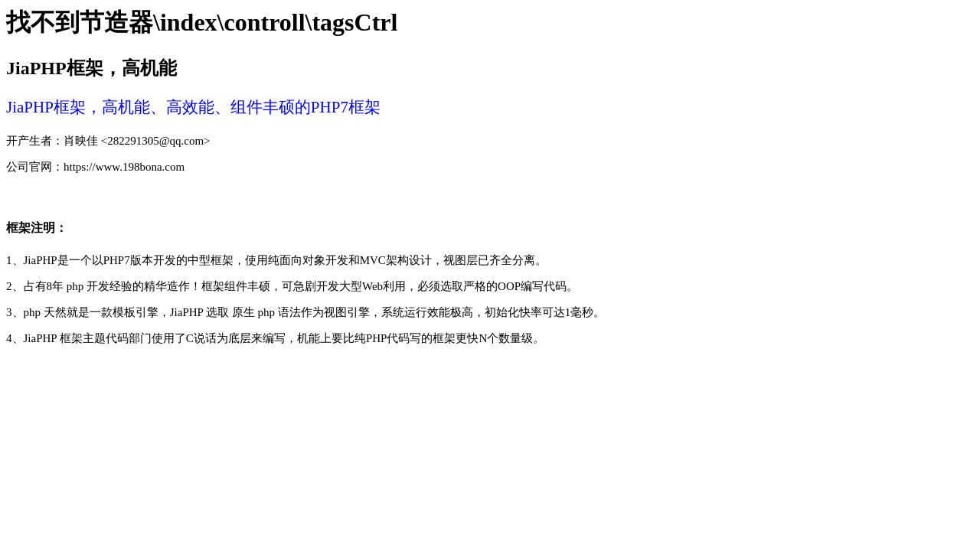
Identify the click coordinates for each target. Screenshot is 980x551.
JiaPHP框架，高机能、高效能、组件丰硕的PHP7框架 (193, 107)
